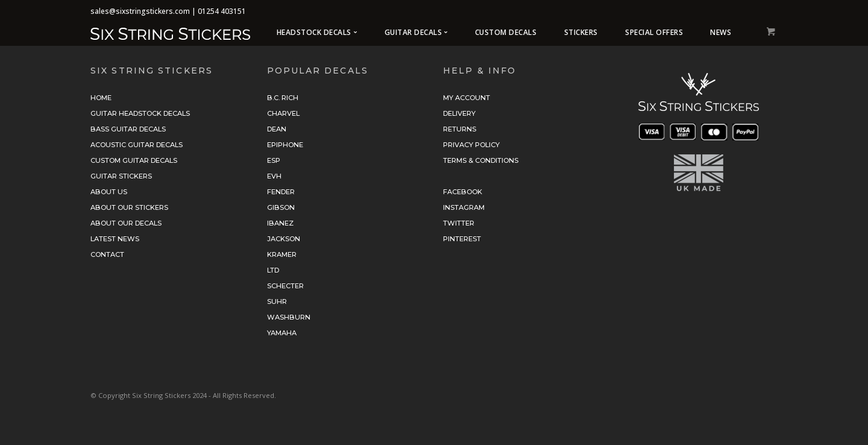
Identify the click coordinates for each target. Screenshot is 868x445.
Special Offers (654, 32)
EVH (274, 176)
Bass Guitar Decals (128, 129)
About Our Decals (126, 223)
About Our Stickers (129, 207)
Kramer (282, 254)
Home (101, 98)
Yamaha (282, 333)
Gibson (281, 207)
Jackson (284, 239)
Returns (460, 129)
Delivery (459, 113)
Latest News (115, 239)
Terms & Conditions (481, 160)
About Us (109, 192)
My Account (467, 98)
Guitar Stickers (121, 176)
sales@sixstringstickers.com (140, 11)
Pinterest (462, 239)
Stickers (581, 32)
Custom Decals (506, 32)
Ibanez (280, 223)
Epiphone (285, 145)
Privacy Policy (471, 145)
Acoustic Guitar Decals (137, 145)
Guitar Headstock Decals (140, 113)
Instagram (464, 207)
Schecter (285, 286)
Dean (277, 129)
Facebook (463, 192)
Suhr (277, 301)
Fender (281, 192)
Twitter (459, 223)
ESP (274, 160)
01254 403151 (222, 11)
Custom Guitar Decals (134, 160)
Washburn (289, 317)
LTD (273, 270)
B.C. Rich (283, 98)
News (721, 32)
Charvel (283, 113)
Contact (107, 254)
